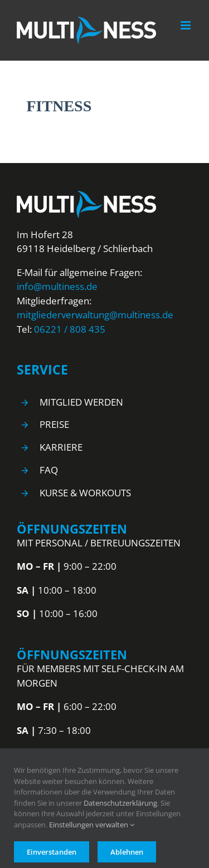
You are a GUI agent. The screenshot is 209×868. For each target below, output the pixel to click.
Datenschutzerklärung (120, 803)
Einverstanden (52, 852)
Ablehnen (127, 852)
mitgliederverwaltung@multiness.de (95, 315)
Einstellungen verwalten (92, 825)
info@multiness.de (57, 286)
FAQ (49, 470)
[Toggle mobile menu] (186, 25)
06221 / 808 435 (70, 329)
